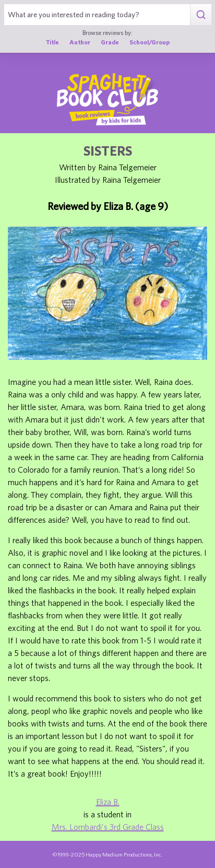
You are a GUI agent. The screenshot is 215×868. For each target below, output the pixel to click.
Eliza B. (108, 802)
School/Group (150, 42)
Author (80, 42)
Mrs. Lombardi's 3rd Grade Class (108, 827)
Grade (110, 42)
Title (52, 42)
